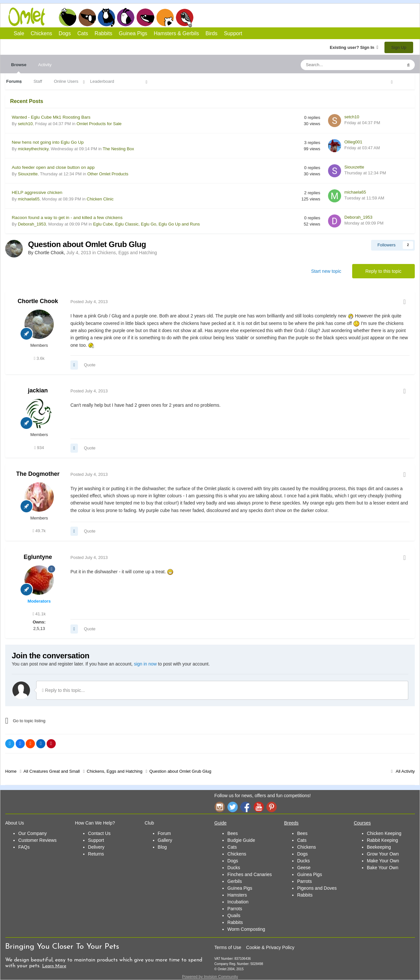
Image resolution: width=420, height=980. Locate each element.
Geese (304, 868)
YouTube (259, 807)
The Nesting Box (118, 149)
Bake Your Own (383, 868)
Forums (14, 81)
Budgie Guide (241, 840)
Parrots (235, 909)
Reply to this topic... (63, 690)
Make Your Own (383, 861)
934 (39, 448)
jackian (38, 390)
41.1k (39, 614)
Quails (234, 915)
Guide (220, 823)
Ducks (234, 868)
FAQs (24, 847)
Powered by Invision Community (210, 977)
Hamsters (237, 895)
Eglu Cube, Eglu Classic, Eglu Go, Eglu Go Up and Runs (146, 224)
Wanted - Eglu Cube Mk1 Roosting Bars (51, 117)
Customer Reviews (37, 840)
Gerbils (234, 881)
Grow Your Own (383, 854)
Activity (45, 65)
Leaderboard (102, 81)
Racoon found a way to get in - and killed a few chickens (67, 218)
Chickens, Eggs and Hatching (127, 253)
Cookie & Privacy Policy (270, 947)
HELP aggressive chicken (37, 192)
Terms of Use (228, 947)
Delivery (96, 847)
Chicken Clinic (100, 199)
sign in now (145, 664)
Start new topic (326, 271)
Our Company (32, 833)
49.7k (39, 531)
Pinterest (272, 807)
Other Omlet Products (108, 174)
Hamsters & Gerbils (177, 33)
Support (233, 33)
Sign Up (399, 47)
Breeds (291, 823)
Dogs (87, 17)
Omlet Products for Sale (99, 124)
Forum (164, 833)
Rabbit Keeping (382, 840)
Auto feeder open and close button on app (53, 167)
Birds (185, 18)
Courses (362, 823)
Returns (96, 854)
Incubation (238, 902)
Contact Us (99, 833)
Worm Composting (246, 929)
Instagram (219, 807)
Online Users (66, 81)
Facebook (246, 807)
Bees (232, 833)
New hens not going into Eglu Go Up (48, 142)
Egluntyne (38, 557)
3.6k (39, 358)
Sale (19, 33)
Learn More (54, 966)
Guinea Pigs (146, 17)
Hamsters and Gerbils (165, 17)
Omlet (30, 17)
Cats (106, 17)
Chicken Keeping (384, 833)
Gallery (165, 840)
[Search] (336, 65)
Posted (89, 302)
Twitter (232, 807)
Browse (19, 68)
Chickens (67, 17)
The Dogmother (38, 474)
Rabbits (126, 17)
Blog (162, 847)
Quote (90, 365)
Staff (38, 81)
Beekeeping (379, 847)
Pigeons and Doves (317, 888)
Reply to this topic (384, 271)
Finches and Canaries (249, 874)
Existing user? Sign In (354, 47)
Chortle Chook (38, 301)
